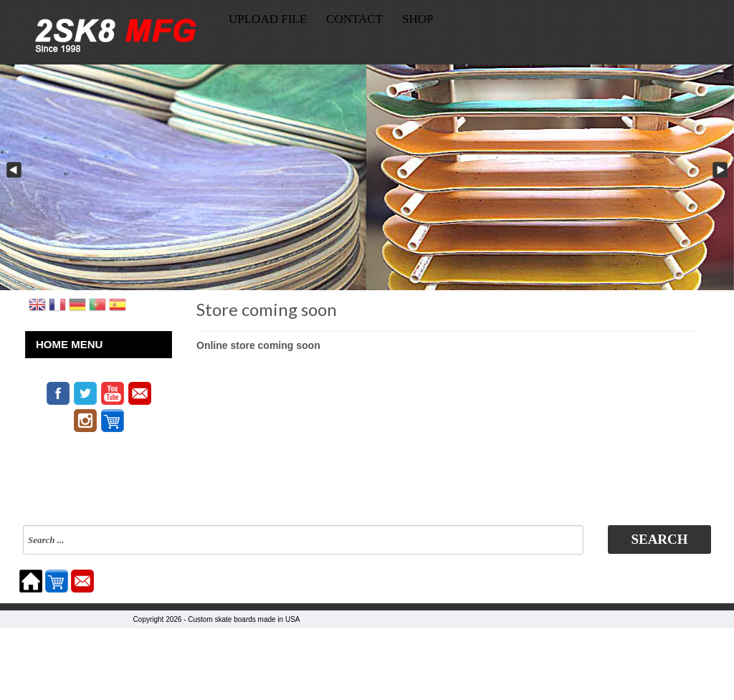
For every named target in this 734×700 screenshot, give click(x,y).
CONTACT (354, 19)
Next (721, 171)
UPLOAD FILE (268, 19)
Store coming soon (267, 309)
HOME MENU (69, 344)
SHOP (418, 19)
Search (659, 539)
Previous (13, 171)
